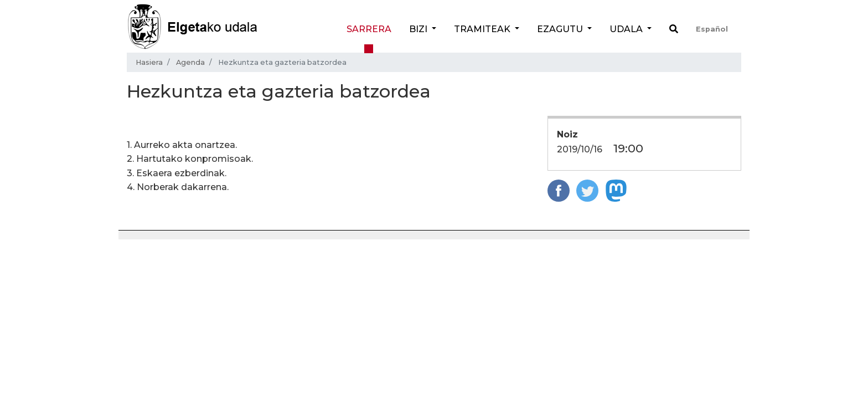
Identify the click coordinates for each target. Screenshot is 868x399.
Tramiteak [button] (483, 29)
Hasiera (149, 62)
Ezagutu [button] (561, 29)
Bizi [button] (419, 29)
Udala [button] (627, 29)
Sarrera (369, 29)
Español (712, 29)
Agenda (190, 62)
